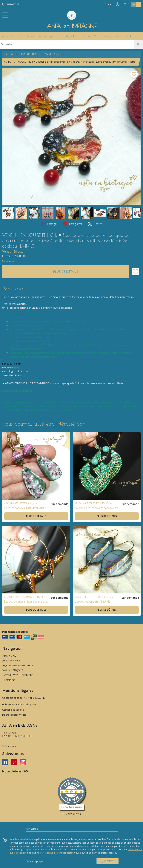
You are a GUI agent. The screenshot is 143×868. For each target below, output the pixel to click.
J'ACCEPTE (108, 861)
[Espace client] (118, 4)
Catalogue (9, 680)
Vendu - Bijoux (53, 54)
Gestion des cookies (13, 710)
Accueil (10, 54)
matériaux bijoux (21, 391)
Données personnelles (14, 715)
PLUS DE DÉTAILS (66, 272)
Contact (109, 4)
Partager (49, 224)
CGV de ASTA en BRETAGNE (18, 675)
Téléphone (9, 746)
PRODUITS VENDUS (29, 54)
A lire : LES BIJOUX (13, 670)
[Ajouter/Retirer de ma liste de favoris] (136, 272)
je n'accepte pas (36, 861)
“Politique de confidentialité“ (58, 853)
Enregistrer (73, 224)
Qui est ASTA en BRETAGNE (17, 665)
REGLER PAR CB (11, 661)
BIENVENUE (9, 656)
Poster (95, 224)
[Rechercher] (139, 44)
